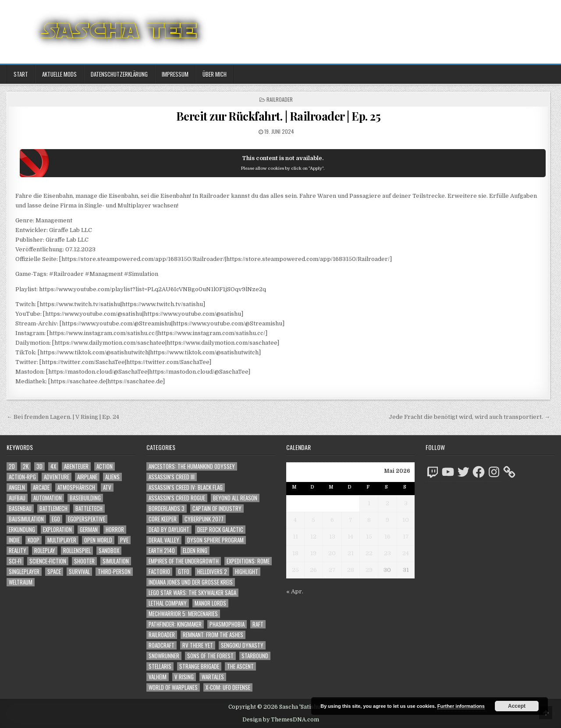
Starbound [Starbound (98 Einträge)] (255, 656)
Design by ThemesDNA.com (281, 720)
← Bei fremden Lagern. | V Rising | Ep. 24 (63, 417)
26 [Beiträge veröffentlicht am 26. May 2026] (313, 570)
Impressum (175, 74)
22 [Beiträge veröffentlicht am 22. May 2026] (369, 553)
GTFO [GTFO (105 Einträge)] (184, 572)
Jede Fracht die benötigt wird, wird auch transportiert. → (469, 417)
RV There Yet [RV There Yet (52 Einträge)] (198, 645)
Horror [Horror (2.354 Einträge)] (115, 530)
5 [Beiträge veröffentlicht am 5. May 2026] (313, 520)
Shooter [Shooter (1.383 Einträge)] (84, 561)
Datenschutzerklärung (119, 74)
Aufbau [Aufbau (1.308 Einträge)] (17, 498)
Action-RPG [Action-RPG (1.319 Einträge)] (22, 477)
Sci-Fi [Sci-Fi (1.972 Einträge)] (15, 561)
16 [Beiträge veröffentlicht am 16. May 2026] (387, 537)
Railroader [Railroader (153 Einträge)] (162, 635)
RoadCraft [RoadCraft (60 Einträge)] (162, 645)
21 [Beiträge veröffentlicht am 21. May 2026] (351, 553)
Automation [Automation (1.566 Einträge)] (48, 498)
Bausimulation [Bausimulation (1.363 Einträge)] (26, 519)
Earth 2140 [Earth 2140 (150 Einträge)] (162, 551)
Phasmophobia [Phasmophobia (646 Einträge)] (227, 624)
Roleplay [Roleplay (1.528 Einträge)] (45, 551)
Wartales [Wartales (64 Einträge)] (213, 677)
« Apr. (295, 591)
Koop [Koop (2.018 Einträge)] (34, 540)
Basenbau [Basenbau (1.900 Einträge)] (20, 509)
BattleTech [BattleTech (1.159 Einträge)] (89, 509)
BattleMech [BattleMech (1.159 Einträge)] (53, 509)
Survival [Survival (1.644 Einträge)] (79, 572)
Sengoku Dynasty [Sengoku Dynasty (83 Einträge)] (242, 645)
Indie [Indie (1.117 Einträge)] (14, 540)
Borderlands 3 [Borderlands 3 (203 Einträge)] (167, 509)
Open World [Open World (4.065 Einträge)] (98, 540)
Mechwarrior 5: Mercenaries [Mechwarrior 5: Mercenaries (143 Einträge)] (183, 614)
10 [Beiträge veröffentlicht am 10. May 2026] (406, 520)
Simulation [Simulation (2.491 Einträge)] (116, 561)
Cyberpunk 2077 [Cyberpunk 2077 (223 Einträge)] (204, 519)
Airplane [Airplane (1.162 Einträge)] (87, 477)
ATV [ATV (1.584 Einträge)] (107, 487)
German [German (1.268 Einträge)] (89, 530)
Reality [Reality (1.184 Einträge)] (18, 551)
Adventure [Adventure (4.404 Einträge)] (57, 477)
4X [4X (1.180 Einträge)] (53, 466)
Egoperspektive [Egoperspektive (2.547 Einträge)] (87, 519)
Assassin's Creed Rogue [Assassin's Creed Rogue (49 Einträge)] (177, 498)
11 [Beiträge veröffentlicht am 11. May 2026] (295, 537)
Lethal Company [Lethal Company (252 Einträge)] (168, 603)
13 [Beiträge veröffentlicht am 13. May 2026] (332, 537)
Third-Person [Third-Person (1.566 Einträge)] (114, 572)
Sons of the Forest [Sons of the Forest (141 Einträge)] (210, 656)
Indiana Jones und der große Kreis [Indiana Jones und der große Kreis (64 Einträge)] (191, 582)
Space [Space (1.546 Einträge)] (54, 572)
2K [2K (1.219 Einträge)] (26, 466)
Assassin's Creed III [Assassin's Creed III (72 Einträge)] (172, 477)
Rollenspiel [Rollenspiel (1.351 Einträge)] (77, 551)
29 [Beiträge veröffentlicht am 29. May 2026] (369, 570)
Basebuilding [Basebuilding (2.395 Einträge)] (85, 498)
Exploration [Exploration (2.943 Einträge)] (57, 530)
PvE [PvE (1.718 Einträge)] (124, 540)
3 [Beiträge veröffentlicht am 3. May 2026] (406, 503)
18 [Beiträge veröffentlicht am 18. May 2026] (295, 553)
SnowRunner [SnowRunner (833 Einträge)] (164, 656)
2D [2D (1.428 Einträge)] (12, 466)
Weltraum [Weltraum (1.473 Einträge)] (21, 582)
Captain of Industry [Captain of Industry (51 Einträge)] (217, 509)
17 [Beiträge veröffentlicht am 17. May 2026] (406, 537)
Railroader (280, 99)
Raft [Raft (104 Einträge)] (258, 624)
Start (21, 74)
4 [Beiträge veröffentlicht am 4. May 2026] (295, 520)
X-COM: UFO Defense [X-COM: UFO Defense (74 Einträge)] (228, 687)
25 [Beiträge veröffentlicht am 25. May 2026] (295, 570)
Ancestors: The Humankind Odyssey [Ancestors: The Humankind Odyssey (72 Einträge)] (192, 466)
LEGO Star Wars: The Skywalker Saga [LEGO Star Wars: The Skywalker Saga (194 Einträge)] (192, 593)
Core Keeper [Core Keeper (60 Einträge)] (163, 519)
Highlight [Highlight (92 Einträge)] (247, 572)
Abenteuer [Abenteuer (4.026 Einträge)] (76, 466)
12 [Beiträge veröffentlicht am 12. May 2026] (313, 537)
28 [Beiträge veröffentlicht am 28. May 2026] (351, 570)
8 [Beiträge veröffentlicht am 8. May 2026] (369, 520)
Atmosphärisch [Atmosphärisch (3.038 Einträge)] (76, 487)
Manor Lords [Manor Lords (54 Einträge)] (210, 603)
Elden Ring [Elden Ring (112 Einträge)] (195, 551)
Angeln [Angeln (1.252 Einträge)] (17, 487)
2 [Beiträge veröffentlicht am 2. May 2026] (387, 503)
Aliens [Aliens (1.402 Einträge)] (112, 477)
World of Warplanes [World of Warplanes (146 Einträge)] (173, 687)
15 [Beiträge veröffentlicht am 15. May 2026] (369, 537)
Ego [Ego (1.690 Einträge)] (56, 519)
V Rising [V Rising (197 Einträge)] (184, 677)
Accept (517, 706)
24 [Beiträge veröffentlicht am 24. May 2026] (406, 553)
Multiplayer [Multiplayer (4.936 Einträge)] (62, 540)
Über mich (215, 74)
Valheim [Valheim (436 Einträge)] (158, 677)
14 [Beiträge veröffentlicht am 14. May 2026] (350, 537)
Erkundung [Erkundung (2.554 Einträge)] (22, 530)
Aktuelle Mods (59, 74)
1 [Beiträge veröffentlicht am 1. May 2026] (369, 503)
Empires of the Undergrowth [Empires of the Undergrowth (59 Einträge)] (184, 561)
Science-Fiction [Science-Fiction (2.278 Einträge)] (48, 561)
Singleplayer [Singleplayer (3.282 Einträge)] (24, 572)
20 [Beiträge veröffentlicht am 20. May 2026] (332, 553)
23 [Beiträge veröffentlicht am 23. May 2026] (387, 553)
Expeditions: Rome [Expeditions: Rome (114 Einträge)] (248, 561)
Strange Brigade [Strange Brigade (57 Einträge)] (199, 666)
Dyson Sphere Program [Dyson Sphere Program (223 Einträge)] (215, 540)
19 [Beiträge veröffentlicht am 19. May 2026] (313, 553)
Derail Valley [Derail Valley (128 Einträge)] (164, 540)
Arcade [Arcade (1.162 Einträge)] (41, 487)
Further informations (461, 706)
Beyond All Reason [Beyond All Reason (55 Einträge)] (235, 498)
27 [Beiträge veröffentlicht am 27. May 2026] (332, 570)
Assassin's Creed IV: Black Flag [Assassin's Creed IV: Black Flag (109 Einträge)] (186, 487)
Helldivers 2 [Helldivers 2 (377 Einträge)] (212, 572)
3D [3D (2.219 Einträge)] (39, 466)
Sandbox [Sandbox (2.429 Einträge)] (109, 551)
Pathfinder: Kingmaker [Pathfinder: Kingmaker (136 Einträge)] (175, 624)
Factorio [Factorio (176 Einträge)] (159, 572)
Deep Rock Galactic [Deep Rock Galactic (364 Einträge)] (220, 530)
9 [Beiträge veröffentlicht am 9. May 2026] (387, 520)
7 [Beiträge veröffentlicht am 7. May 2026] (351, 520)
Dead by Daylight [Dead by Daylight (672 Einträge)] (169, 530)
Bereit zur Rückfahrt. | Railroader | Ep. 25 (279, 116)
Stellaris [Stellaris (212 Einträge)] (160, 666)
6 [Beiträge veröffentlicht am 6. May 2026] (332, 520)
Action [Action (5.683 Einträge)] (105, 466)
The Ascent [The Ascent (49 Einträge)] (240, 666)
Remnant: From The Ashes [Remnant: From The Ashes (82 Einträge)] (213, 635)
